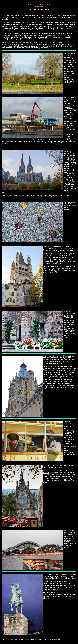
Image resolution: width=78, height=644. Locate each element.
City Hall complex (59, 356)
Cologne (5, 15)
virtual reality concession (68, 431)
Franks (25, 28)
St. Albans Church (67, 313)
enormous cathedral (69, 158)
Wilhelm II (59, 593)
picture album (57, 640)
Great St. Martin (49, 246)
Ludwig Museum (53, 196)
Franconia (53, 28)
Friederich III (65, 574)
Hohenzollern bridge (69, 576)
